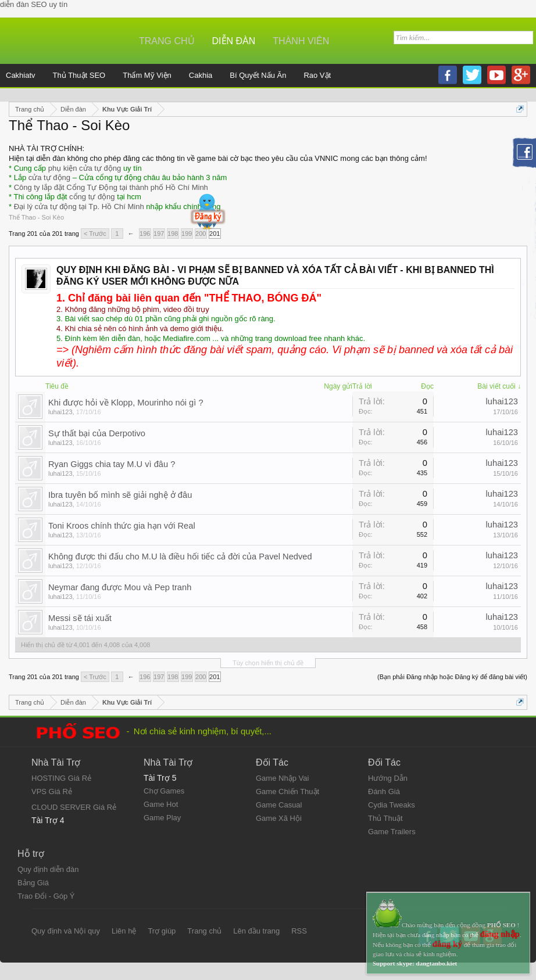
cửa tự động (49, 177)
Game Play (162, 818)
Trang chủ (167, 41)
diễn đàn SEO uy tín (34, 4)
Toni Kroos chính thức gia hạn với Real (122, 526)
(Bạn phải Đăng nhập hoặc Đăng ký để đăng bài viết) (452, 677)
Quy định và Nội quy (66, 931)
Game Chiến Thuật (287, 791)
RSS (299, 931)
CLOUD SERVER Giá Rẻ (74, 807)
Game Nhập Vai (282, 778)
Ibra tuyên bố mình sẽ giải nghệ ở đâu (120, 495)
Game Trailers (392, 832)
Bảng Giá (33, 883)
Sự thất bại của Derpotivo (97, 433)
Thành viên (301, 41)
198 (173, 234)
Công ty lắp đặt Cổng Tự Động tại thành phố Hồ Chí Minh (111, 187)
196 (145, 234)
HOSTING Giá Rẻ (61, 778)
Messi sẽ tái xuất (80, 618)
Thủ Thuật (385, 818)
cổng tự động (92, 197)
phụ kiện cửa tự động (85, 168)
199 (187, 234)
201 (215, 234)
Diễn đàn (234, 41)
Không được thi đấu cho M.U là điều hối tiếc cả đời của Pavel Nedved (180, 557)
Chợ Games (164, 791)
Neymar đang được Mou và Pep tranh (120, 587)
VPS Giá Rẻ (52, 791)
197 (159, 234)
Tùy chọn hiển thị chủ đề (268, 663)
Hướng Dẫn (388, 778)
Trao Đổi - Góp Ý (46, 896)
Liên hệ (124, 931)
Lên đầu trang (256, 931)
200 (201, 234)
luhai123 (60, 412)
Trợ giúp (162, 931)
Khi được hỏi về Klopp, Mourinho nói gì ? (126, 403)
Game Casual (279, 805)
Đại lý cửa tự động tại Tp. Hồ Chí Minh (79, 207)
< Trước (95, 234)
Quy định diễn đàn (48, 869)
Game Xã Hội (279, 818)
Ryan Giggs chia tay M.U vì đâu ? (112, 464)
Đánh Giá (384, 791)
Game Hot (161, 804)
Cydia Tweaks (392, 805)
